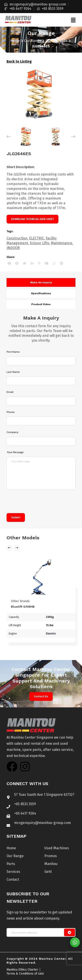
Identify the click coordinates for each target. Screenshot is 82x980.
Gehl (48, 872)
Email (10, 392)
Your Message (15, 452)
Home (15, 41)
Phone (11, 412)
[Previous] (9, 137)
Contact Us (41, 696)
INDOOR (13, 248)
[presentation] (40, 502)
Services (13, 872)
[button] (73, 20)
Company (12, 432)
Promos (51, 856)
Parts (11, 864)
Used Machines (57, 848)
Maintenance (62, 243)
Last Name (13, 372)
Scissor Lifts (39, 243)
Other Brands (56, 41)
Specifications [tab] (41, 293)
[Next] (73, 137)
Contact (13, 879)
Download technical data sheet (32, 219)
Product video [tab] (41, 304)
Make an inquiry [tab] (41, 282)
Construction (17, 238)
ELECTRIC (37, 238)
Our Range (33, 41)
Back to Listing (19, 61)
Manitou (51, 864)
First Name (13, 352)
